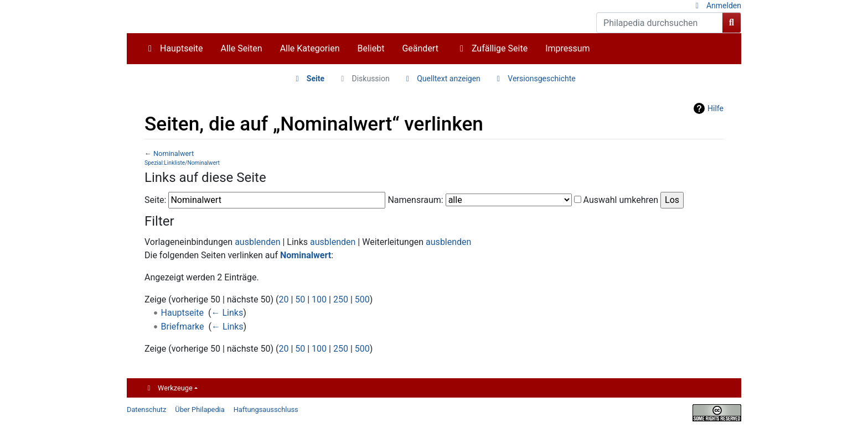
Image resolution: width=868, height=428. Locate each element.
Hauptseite (182, 48)
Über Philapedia (200, 409)
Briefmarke (183, 327)
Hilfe (715, 108)
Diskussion (371, 79)
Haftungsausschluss (266, 409)
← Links (228, 313)
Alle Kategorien (310, 48)
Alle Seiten (242, 48)
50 (300, 299)
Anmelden (724, 6)
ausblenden (257, 242)
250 (341, 299)
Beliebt (371, 48)
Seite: (155, 200)
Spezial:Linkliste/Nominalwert (182, 163)
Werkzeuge (175, 388)
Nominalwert (174, 153)
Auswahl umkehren (621, 200)
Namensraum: (415, 200)
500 (362, 299)
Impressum (568, 48)
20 (283, 299)
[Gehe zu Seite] (732, 23)
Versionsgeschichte (541, 79)
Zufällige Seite (500, 48)
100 (319, 299)
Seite (316, 79)
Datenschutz (146, 409)
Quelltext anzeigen (449, 79)
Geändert (420, 48)
